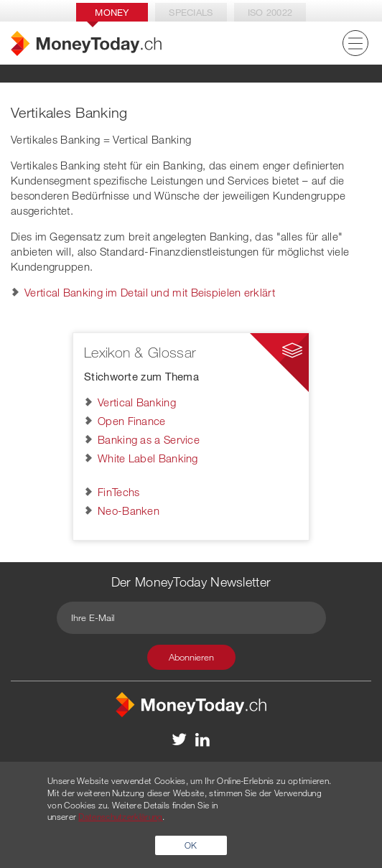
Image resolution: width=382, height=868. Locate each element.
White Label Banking (148, 458)
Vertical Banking (137, 402)
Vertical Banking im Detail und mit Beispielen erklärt (150, 292)
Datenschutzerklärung (120, 816)
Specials (191, 12)
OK (191, 845)
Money (112, 12)
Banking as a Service (149, 439)
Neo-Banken (129, 510)
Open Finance (132, 421)
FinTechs (118, 492)
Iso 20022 (270, 12)
